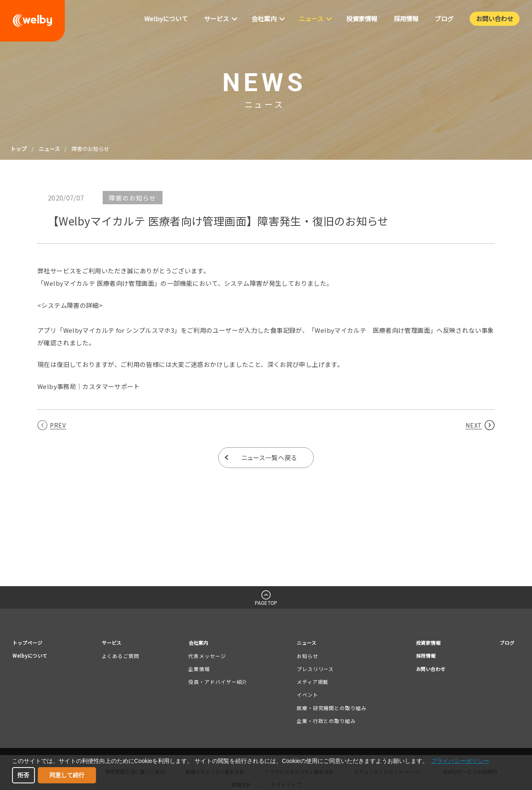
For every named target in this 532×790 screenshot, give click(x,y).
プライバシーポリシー (460, 761)
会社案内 (200, 643)
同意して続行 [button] (67, 775)
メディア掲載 (310, 683)
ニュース (49, 149)
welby (32, 21)
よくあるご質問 (123, 657)
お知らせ (305, 657)
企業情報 (199, 670)
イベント (305, 696)
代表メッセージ (207, 657)
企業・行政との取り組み (324, 722)
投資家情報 (425, 643)
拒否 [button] (23, 775)
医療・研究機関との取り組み (329, 709)
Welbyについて (33, 658)
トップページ (30, 643)
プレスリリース (313, 670)
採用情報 (422, 658)
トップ (18, 149)
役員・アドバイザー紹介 (218, 683)
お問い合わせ (428, 671)
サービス (116, 643)
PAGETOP (266, 603)
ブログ (505, 643)
